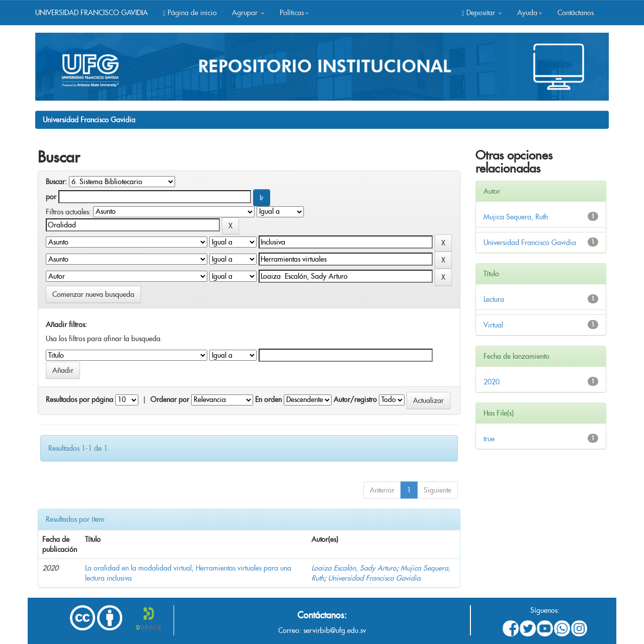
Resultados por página (79, 399)
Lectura (494, 299)
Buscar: (56, 182)
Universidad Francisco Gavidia (89, 120)
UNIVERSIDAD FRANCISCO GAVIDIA (92, 13)
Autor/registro (355, 399)
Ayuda (530, 13)
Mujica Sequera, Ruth (516, 217)
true (489, 439)
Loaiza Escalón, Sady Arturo (354, 568)
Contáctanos (576, 13)
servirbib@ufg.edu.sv (335, 630)
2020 (492, 382)
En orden (268, 399)
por (51, 197)
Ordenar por (170, 399)
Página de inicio (190, 13)
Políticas (294, 13)
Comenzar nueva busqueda (93, 294)
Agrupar (248, 13)
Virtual (493, 325)
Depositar (482, 13)
